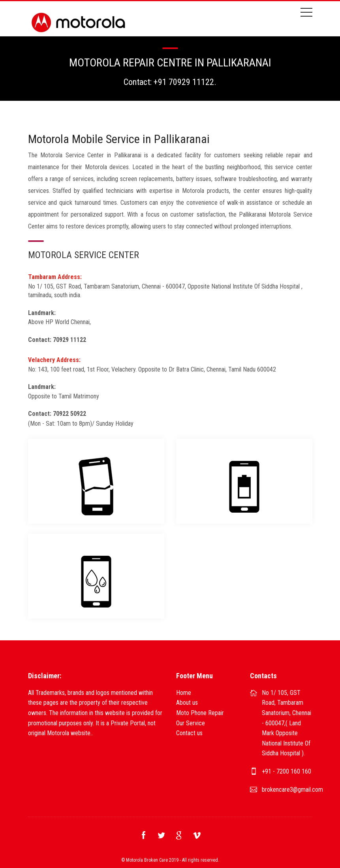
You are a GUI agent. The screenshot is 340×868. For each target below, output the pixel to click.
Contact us (189, 733)
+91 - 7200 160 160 (286, 771)
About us (187, 703)
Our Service (191, 723)
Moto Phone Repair (200, 713)
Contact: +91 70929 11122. (170, 82)
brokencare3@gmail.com (292, 790)
